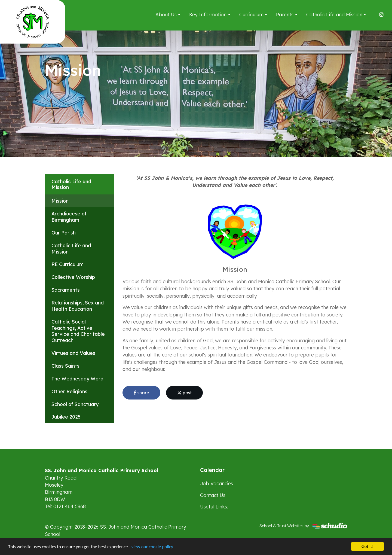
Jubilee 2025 (66, 417)
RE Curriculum (68, 264)
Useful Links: (214, 507)
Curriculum (251, 14)
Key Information (208, 14)
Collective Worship (73, 277)
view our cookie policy (152, 549)
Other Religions (69, 391)
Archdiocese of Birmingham (69, 217)
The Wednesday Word (77, 379)
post (184, 393)
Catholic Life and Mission (334, 14)
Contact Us (213, 495)
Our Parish (64, 233)
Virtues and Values (73, 353)
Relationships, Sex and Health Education (78, 306)
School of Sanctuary (75, 404)
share (141, 393)
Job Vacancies (217, 483)
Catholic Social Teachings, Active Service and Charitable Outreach (78, 331)
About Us (166, 14)
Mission (60, 201)
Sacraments (66, 290)
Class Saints (65, 366)
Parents (285, 14)
